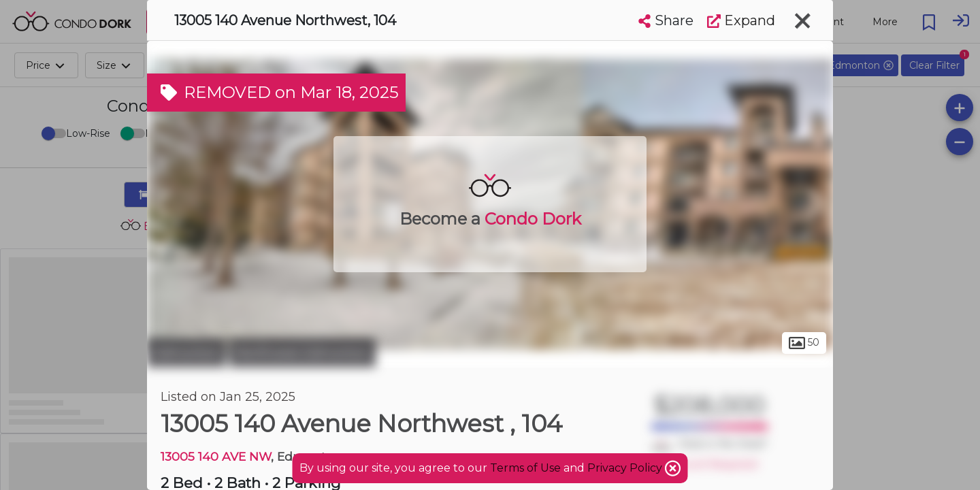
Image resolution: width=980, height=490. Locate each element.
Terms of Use (525, 468)
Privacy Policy (626, 468)
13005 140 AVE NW (216, 456)
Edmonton (186, 353)
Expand (741, 20)
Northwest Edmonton (303, 353)
